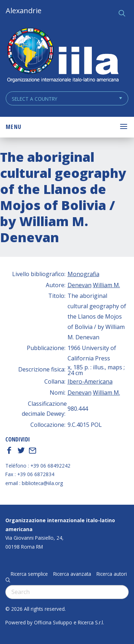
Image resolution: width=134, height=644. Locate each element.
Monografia (83, 274)
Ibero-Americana (90, 381)
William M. (106, 285)
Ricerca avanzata (72, 574)
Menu (14, 127)
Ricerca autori (112, 574)
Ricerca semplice (29, 574)
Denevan (80, 285)
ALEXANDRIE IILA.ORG (63, 56)
